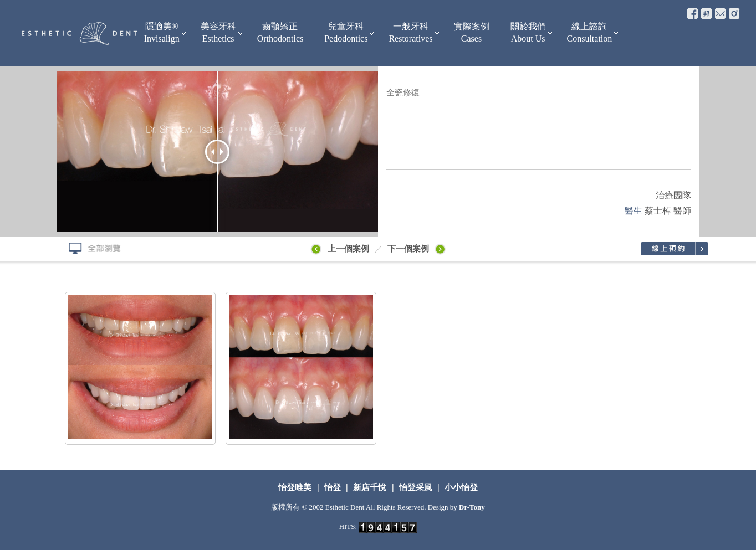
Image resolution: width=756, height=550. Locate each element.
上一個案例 (339, 249)
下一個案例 (419, 249)
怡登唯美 (296, 487)
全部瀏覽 (90, 249)
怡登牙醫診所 (79, 33)
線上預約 (674, 249)
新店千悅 (370, 487)
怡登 (333, 487)
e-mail (720, 14)
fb (693, 14)
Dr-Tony (472, 507)
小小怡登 (460, 487)
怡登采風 (416, 487)
